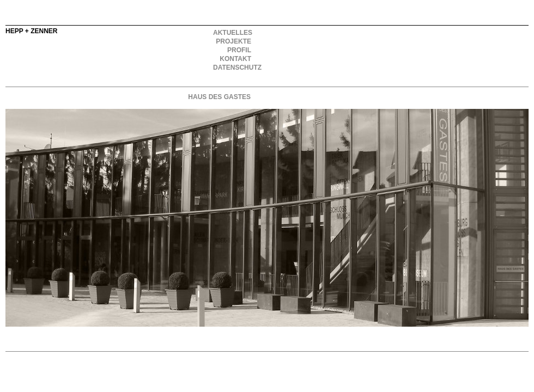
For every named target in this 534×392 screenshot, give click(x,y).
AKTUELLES (232, 33)
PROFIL (239, 50)
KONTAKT (235, 59)
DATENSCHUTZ (232, 68)
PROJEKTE (233, 41)
